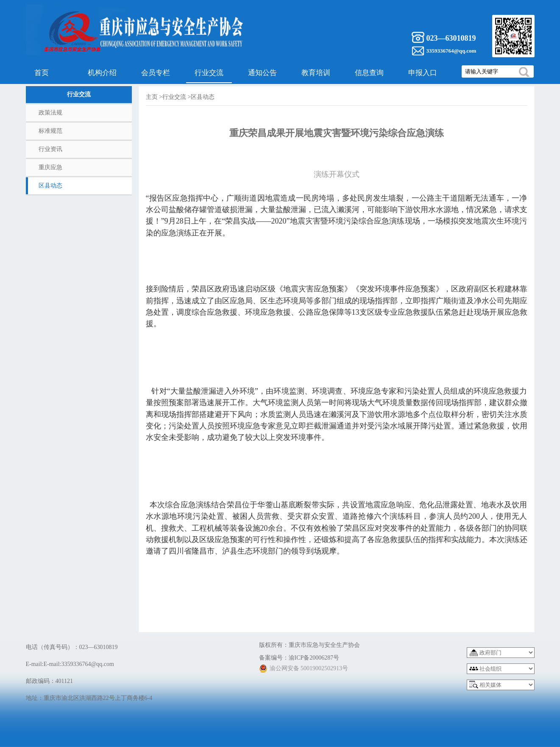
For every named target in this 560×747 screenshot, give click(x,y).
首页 (42, 73)
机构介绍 (102, 73)
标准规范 (50, 131)
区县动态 (50, 186)
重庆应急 (50, 167)
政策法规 (50, 113)
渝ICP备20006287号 (314, 658)
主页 (152, 97)
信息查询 (369, 73)
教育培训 (316, 73)
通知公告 (262, 73)
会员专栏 (156, 73)
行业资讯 (50, 149)
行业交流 (209, 73)
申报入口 (423, 73)
